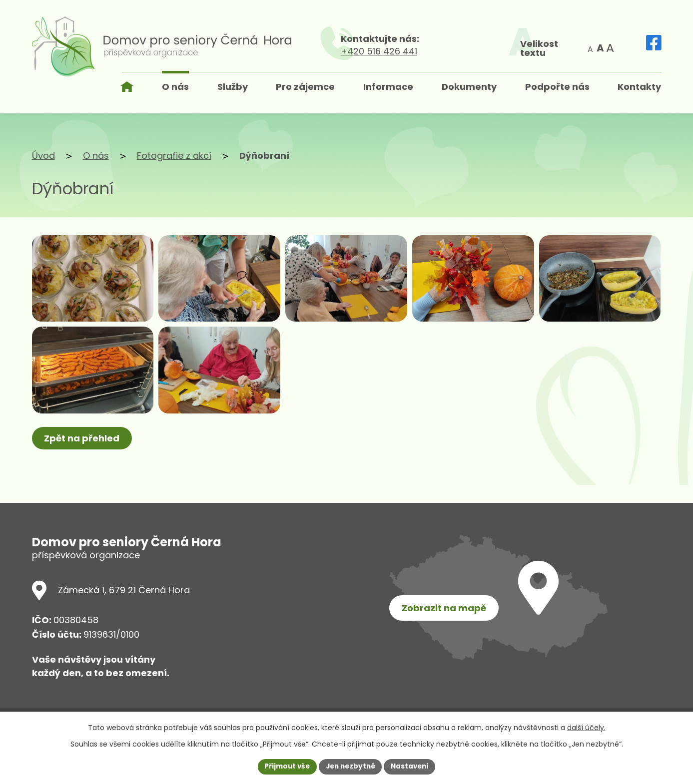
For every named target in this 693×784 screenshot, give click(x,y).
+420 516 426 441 (443, 51)
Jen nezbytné (350, 766)
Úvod (43, 156)
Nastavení (413, 766)
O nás (96, 156)
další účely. (586, 727)
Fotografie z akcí (174, 156)
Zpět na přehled (83, 465)
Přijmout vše (285, 766)
